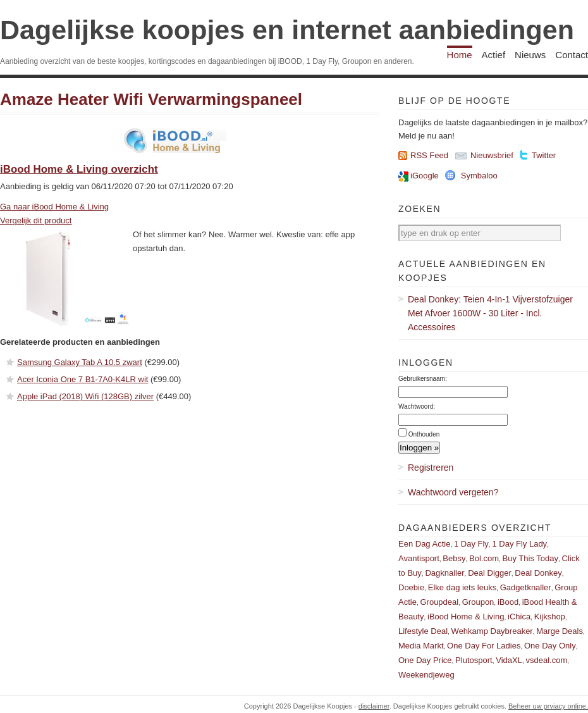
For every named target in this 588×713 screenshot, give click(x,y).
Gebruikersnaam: (423, 379)
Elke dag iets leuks (462, 587)
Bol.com (484, 558)
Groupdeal (439, 602)
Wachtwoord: (417, 406)
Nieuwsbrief (492, 155)
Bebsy (454, 558)
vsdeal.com (546, 660)
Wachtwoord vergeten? (453, 492)
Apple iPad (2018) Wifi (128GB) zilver (85, 396)
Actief (494, 55)
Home (460, 55)
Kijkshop (550, 617)
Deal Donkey (538, 573)
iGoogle (425, 176)
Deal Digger (490, 573)
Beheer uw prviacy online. (548, 706)
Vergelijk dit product (36, 220)
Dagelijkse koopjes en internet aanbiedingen (287, 30)
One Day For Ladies (484, 646)
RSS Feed (429, 155)
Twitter (544, 155)
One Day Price (425, 660)
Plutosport (474, 660)
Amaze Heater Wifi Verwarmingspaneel (151, 99)
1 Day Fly (471, 544)
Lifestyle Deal (423, 631)
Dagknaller (444, 573)
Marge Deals (560, 631)
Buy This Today (530, 558)
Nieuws (530, 55)
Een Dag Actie (424, 544)
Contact (572, 55)
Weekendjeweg (426, 675)
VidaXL (509, 660)
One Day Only (550, 646)
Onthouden (424, 434)
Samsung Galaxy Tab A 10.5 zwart (80, 362)
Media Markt (421, 646)
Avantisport (419, 558)
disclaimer (374, 706)
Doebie (411, 587)
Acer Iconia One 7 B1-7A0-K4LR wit (83, 379)
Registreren (431, 468)
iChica (519, 617)
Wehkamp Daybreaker (492, 631)
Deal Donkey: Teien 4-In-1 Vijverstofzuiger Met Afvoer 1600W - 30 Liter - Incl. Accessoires (490, 313)
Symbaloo (479, 176)
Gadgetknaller (526, 587)
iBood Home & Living (466, 617)
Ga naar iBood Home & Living (54, 207)
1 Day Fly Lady (519, 544)
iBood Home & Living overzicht (79, 169)
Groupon (478, 602)
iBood (508, 602)
